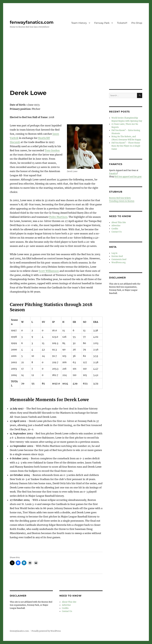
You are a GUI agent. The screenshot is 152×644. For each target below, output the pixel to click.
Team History (79, 23)
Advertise (66, 605)
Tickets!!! (122, 23)
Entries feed (117, 256)
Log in (114, 253)
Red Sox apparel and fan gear (128, 177)
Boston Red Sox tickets (120, 198)
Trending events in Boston (122, 201)
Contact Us (67, 611)
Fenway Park (102, 23)
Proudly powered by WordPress (46, 631)
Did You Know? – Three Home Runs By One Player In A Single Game (126, 146)
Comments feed (119, 259)
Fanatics (113, 173)
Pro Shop (137, 23)
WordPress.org (119, 263)
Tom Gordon (52, 150)
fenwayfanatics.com (32, 22)
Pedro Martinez (58, 217)
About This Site (69, 602)
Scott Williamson (49, 271)
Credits (65, 608)
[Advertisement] (77, 67)
